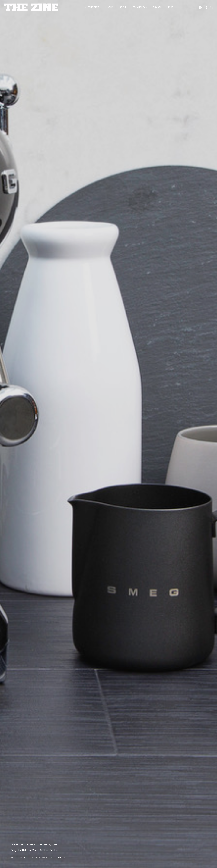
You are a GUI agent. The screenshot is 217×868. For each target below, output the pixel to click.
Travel (157, 7)
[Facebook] (200, 8)
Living (109, 7)
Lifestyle (44, 845)
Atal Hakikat (59, 858)
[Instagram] (205, 8)
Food (171, 7)
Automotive (92, 7)
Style (123, 7)
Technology (140, 7)
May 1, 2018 (18, 858)
